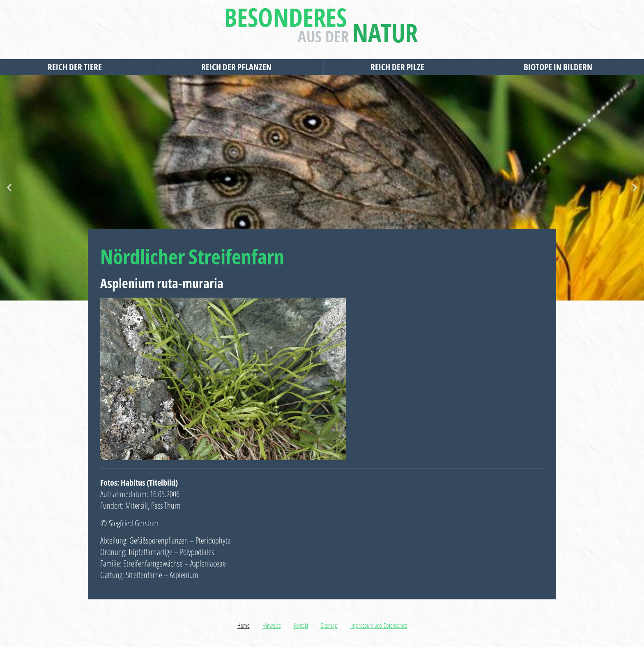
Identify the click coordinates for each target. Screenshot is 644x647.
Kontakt (301, 625)
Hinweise (272, 625)
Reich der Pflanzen (238, 67)
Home (244, 625)
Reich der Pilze (399, 67)
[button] (9, 188)
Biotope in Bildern (560, 67)
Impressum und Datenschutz (379, 625)
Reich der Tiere (77, 67)
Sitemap (329, 625)
